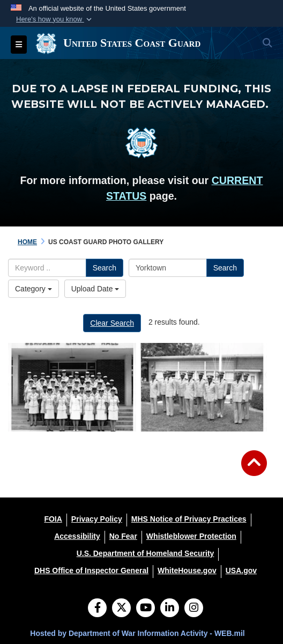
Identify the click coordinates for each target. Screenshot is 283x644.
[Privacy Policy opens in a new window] (97, 519)
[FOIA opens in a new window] (53, 519)
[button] (55, 19)
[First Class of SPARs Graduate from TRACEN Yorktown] (72, 387)
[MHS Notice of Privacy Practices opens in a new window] (189, 519)
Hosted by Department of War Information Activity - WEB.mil (137, 633)
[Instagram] (194, 609)
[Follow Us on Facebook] (97, 609)
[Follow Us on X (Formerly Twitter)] (121, 609)
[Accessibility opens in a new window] (77, 536)
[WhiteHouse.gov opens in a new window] (187, 570)
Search (105, 268)
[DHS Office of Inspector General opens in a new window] (91, 570)
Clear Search (112, 323)
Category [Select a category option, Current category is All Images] (33, 289)
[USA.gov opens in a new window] (241, 570)
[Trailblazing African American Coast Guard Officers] (203, 387)
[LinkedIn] (170, 609)
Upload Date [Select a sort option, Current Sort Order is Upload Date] (95, 289)
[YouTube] (146, 609)
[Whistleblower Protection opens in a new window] (191, 536)
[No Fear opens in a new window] (123, 536)
